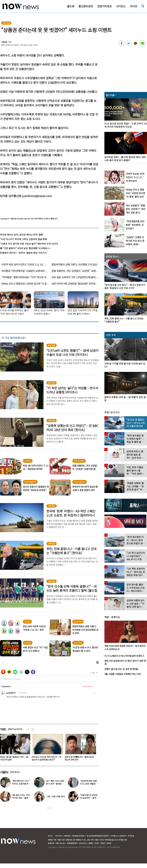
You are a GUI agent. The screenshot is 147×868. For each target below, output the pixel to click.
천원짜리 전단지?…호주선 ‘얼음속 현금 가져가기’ (24, 253)
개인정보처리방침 (78, 836)
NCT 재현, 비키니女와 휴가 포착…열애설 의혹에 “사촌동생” (55, 784)
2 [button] (49, 808)
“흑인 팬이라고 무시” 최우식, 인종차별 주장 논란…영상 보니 (21, 784)
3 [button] (51, 808)
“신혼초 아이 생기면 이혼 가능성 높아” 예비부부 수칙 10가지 (29, 244)
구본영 (4, 42)
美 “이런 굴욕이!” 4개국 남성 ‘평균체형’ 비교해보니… (26, 248)
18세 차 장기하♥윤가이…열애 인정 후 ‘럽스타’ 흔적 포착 (80, 758)
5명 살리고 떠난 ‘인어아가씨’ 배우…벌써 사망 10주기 (21, 798)
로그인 (50, 836)
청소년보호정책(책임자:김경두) (98, 836)
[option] (47, 748)
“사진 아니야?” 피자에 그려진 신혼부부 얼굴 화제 (23, 239)
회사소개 (58, 836)
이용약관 (67, 836)
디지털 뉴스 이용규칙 (118, 836)
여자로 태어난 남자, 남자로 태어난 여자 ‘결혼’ (22, 235)
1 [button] (47, 808)
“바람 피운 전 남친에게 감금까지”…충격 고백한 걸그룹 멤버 (89, 798)
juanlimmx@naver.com (37, 196)
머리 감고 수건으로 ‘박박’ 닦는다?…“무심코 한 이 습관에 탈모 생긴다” (47, 758)
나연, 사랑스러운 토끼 (56, 796)
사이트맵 (131, 836)
